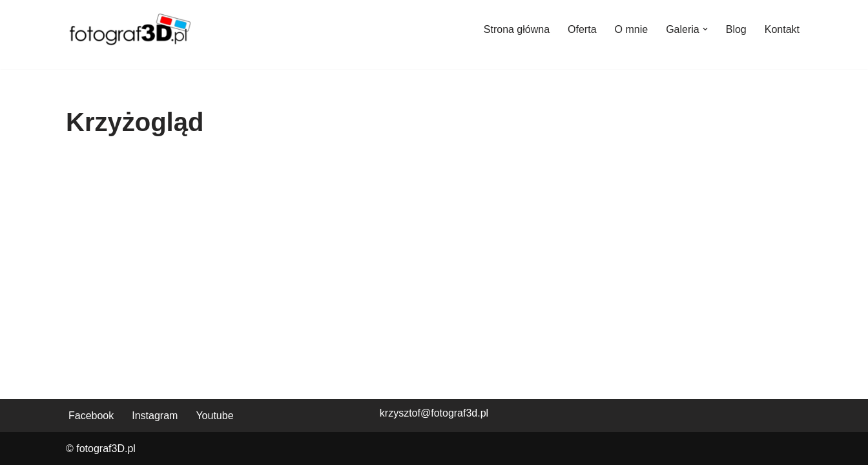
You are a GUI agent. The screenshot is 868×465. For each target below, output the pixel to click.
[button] (705, 29)
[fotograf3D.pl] (130, 29)
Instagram (155, 416)
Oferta (582, 29)
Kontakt (782, 29)
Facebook (91, 416)
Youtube (214, 416)
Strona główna (517, 29)
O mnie (632, 29)
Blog (736, 29)
